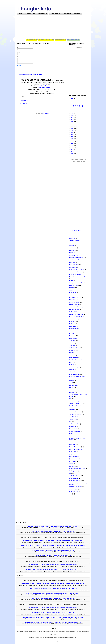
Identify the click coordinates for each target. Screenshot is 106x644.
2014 (72, 135)
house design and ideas (75, 447)
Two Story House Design (75, 414)
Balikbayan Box (73, 248)
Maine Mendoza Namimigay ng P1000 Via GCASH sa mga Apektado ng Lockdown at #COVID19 (53, 536)
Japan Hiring (72, 341)
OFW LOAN (72, 372)
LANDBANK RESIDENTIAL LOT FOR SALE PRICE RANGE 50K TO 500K (53, 555)
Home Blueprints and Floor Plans (77, 331)
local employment (74, 471)
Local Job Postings (74, 367)
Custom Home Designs (75, 274)
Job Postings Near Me (75, 348)
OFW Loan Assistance (75, 374)
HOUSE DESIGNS (43, 14)
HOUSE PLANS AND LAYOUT (77, 317)
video (71, 494)
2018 (72, 126)
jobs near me (73, 466)
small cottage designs (75, 476)
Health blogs (72, 321)
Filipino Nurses (73, 292)
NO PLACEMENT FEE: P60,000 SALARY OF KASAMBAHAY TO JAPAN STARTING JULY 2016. (53, 589)
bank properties (73, 429)
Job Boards (72, 345)
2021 (72, 120)
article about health (74, 424)
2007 (72, 150)
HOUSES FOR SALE (55, 14)
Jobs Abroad (72, 350)
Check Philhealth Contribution (77, 270)
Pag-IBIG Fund (73, 385)
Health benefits (73, 319)
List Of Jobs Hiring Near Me (76, 360)
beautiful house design (75, 431)
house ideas (72, 454)
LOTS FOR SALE (67, 14)
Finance (71, 295)
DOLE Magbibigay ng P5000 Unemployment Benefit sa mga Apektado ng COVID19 (53, 565)
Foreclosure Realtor (74, 309)
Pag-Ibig (71, 388)
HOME (20, 14)
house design (73, 444)
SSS (70, 399)
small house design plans (75, 487)
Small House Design (74, 401)
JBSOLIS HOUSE (77, 230)
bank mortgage (73, 426)
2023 (72, 115)
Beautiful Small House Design (77, 257)
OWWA (71, 383)
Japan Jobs (72, 343)
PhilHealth (72, 392)
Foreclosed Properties (75, 302)
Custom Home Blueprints (75, 272)
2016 (72, 130)
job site (71, 464)
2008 (72, 147)
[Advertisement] (53, 29)
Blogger (60, 641)
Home (42, 110)
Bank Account (73, 250)
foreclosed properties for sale (76, 436)
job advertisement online (75, 459)
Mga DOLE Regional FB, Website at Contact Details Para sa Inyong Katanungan (53, 603)
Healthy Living (73, 326)
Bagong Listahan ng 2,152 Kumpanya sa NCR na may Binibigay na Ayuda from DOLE (53, 526)
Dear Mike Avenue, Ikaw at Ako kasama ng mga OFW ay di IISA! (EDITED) (53, 613)
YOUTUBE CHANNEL (30, 14)
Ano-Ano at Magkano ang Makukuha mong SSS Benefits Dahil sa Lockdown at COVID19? (53, 570)
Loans (71, 362)
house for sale (73, 452)
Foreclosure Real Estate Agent (77, 307)
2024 (72, 113)
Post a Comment (23, 104)
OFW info (72, 380)
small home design (74, 478)
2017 (72, 128)
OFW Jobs (72, 369)
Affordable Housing (74, 241)
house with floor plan (74, 456)
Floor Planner (73, 300)
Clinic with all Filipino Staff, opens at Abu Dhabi (53, 560)
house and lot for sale (75, 442)
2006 (72, 152)
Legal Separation (73, 357)
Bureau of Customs (74, 265)
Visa (70, 421)
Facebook (72, 290)
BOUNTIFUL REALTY (77, 102)
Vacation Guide (73, 419)
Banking (71, 253)
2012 (72, 139)
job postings (72, 461)
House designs (73, 338)
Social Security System (75, 412)
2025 (72, 98)
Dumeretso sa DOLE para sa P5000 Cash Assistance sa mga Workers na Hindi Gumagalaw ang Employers (53, 546)
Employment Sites (74, 285)
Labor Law (72, 355)
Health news (72, 324)
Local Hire (72, 365)
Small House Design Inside (76, 403)
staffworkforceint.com (47, 86)
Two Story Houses (74, 417)
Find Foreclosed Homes (75, 297)
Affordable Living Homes (75, 243)
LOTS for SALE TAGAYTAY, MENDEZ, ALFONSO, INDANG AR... (78, 106)
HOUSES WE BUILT (77, 110)
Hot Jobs (72, 333)
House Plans (72, 336)
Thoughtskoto (34, 9)
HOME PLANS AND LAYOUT (77, 314)
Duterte (71, 280)
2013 (72, 137)
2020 (72, 122)
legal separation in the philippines (77, 469)
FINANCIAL (72, 288)
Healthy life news (73, 329)
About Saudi (72, 238)
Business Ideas (73, 267)
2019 (72, 124)
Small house (72, 409)
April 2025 (75, 100)
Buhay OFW (72, 262)
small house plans (74, 489)
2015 (72, 132)
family (71, 434)
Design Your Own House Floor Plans (78, 277)
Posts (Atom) (45, 114)
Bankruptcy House (74, 255)
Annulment (72, 245)
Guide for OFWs (73, 312)
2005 (72, 154)
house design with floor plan (76, 449)
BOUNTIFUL (77, 14)
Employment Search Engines (76, 283)
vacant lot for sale (74, 491)
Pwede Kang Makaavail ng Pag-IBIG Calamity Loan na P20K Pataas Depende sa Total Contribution (53, 541)
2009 (72, 145)
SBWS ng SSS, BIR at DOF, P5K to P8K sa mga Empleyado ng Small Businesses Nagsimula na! (53, 622)
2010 (72, 143)
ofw (70, 473)
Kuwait (71, 353)
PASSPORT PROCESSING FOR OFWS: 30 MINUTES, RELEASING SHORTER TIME (53, 550)
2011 (72, 141)
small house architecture (75, 481)
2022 (72, 118)
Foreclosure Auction (74, 305)
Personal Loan (73, 390)
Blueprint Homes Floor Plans (76, 260)
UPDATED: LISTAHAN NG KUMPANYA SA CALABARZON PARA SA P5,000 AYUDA (53, 531)
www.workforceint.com (45, 88)
